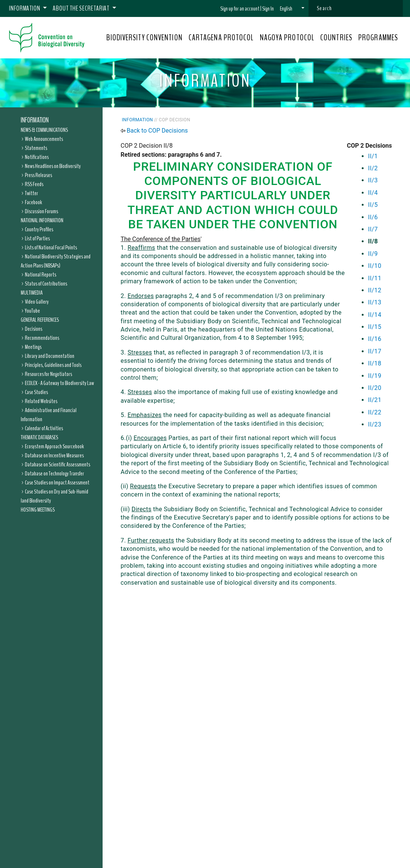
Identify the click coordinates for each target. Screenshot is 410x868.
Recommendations (42, 338)
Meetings (33, 347)
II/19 (375, 376)
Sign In (268, 9)
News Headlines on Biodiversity (53, 166)
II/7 (373, 229)
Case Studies (36, 392)
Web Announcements (44, 139)
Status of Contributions (46, 284)
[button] (292, 9)
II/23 (375, 424)
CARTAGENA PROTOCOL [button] (221, 38)
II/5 (373, 205)
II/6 (373, 217)
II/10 (375, 266)
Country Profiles (39, 229)
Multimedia (32, 293)
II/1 (373, 156)
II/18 (375, 363)
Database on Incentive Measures (54, 455)
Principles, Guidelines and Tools (53, 365)
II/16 (375, 339)
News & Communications (44, 130)
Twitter (31, 193)
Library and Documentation (50, 356)
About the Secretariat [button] (82, 8)
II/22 (375, 412)
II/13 (375, 302)
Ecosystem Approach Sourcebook (54, 446)
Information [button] (25, 8)
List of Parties (37, 238)
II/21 (375, 400)
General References (40, 320)
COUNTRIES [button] (336, 38)
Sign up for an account (240, 9)
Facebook (33, 202)
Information (35, 120)
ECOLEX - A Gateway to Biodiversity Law (59, 383)
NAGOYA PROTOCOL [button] (287, 38)
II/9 (373, 254)
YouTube (32, 311)
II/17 (375, 351)
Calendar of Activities (44, 428)
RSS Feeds (34, 184)
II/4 (373, 193)
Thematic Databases (39, 437)
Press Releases (38, 175)
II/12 (375, 290)
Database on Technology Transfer (55, 474)
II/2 (373, 168)
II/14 (375, 315)
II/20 (375, 388)
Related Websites (41, 401)
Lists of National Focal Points (51, 248)
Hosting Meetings (38, 510)
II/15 (375, 327)
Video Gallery (37, 302)
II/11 (375, 278)
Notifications (37, 157)
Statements (36, 148)
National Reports (41, 275)
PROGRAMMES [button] (378, 38)
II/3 (373, 180)
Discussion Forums (41, 211)
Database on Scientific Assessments (58, 465)
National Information (42, 220)
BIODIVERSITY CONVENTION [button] (144, 38)
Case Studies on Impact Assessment (57, 483)
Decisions (34, 329)
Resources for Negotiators (48, 374)
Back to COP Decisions (157, 131)
